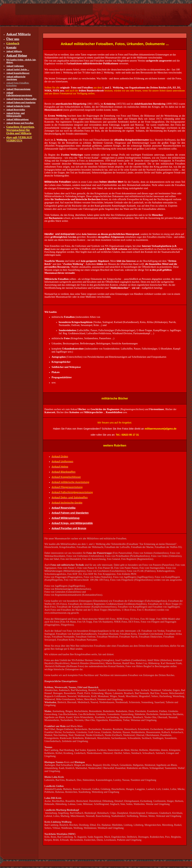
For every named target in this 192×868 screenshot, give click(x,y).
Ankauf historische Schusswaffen (21, 99)
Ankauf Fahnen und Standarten (21, 102)
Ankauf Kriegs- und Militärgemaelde (15, 115)
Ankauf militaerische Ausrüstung (16, 78)
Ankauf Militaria (14, 51)
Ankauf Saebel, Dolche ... (18, 70)
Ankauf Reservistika (16, 110)
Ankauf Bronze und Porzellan (20, 123)
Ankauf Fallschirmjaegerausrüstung (19, 94)
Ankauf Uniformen (15, 66)
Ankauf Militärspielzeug (17, 119)
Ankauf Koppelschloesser (18, 73)
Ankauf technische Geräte (18, 106)
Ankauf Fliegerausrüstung (18, 89)
